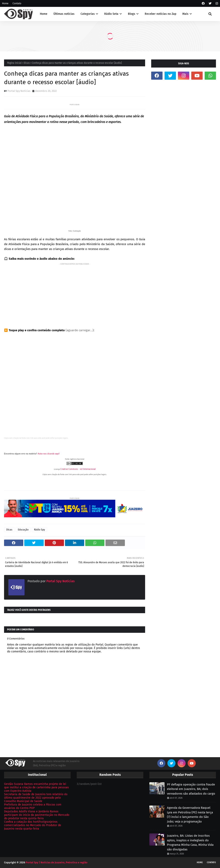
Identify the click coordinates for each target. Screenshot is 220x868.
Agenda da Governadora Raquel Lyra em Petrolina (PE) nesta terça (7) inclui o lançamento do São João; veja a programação (190, 815)
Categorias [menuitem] (88, 14)
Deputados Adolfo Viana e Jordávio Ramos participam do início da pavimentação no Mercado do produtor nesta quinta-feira (37, 815)
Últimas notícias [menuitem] (64, 14)
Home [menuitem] (44, 14)
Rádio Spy (39, 530)
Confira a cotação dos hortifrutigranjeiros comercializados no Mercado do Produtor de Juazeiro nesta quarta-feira (33, 825)
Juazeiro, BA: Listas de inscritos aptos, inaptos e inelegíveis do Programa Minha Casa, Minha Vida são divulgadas (190, 843)
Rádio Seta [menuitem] (111, 14)
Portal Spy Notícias (19, 91)
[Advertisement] (75, 295)
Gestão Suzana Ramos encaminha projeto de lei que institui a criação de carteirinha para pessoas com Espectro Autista (36, 787)
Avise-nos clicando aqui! (49, 454)
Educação (23, 530)
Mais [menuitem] (185, 14)
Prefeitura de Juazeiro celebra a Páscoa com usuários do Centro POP (33, 806)
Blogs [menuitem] (132, 14)
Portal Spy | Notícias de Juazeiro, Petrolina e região (57, 862)
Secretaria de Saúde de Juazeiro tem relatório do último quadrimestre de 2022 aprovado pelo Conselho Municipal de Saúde (36, 798)
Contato (17, 3)
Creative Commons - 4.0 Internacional (78, 469)
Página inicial (14, 63)
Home (5, 3)
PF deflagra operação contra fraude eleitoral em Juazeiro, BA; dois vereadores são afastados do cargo (191, 789)
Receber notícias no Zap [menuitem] (160, 14)
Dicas (27, 63)
